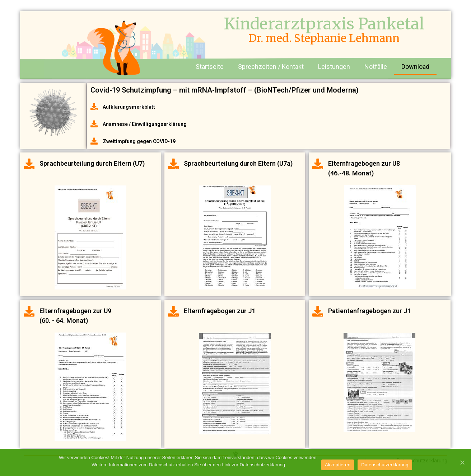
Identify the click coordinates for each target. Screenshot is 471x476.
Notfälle (376, 67)
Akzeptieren (338, 465)
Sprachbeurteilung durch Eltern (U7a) (238, 163)
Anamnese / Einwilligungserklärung (145, 124)
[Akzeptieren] (462, 462)
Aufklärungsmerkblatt (129, 107)
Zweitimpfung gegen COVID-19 (139, 141)
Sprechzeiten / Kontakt (271, 67)
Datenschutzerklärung (385, 465)
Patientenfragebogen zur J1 (370, 311)
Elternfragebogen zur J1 (220, 311)
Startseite (210, 67)
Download (415, 67)
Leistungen (334, 67)
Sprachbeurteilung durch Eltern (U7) (92, 163)
